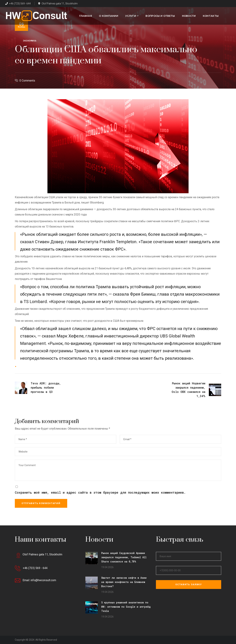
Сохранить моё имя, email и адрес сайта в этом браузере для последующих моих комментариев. (100, 492)
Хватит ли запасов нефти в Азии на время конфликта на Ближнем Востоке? (124, 582)
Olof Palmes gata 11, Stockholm (58, 4)
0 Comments (27, 81)
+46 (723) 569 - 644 (18, 4)
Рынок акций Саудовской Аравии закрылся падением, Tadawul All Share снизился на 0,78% (124, 557)
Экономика (30, 41)
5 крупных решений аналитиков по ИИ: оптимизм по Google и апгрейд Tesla (126, 607)
